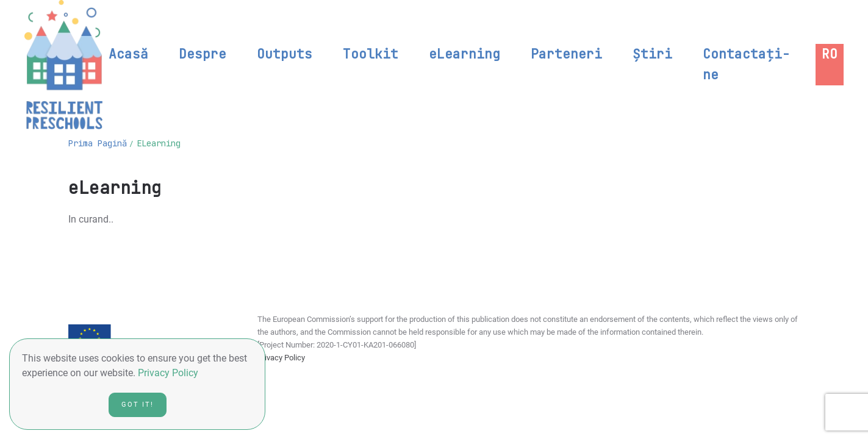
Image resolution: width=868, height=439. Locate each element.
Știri (652, 54)
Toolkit (371, 54)
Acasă (128, 54)
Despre (203, 54)
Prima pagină (98, 143)
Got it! (138, 405)
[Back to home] (63, 65)
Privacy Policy (281, 358)
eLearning (464, 54)
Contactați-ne (746, 64)
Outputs (285, 54)
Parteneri (566, 54)
